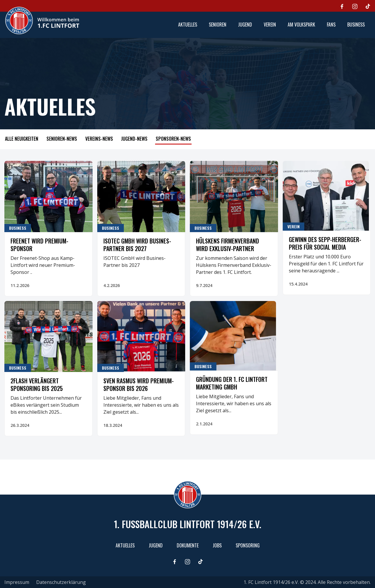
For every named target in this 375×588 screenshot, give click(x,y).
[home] (42, 20)
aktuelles (188, 25)
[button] (218, 25)
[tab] (22, 139)
